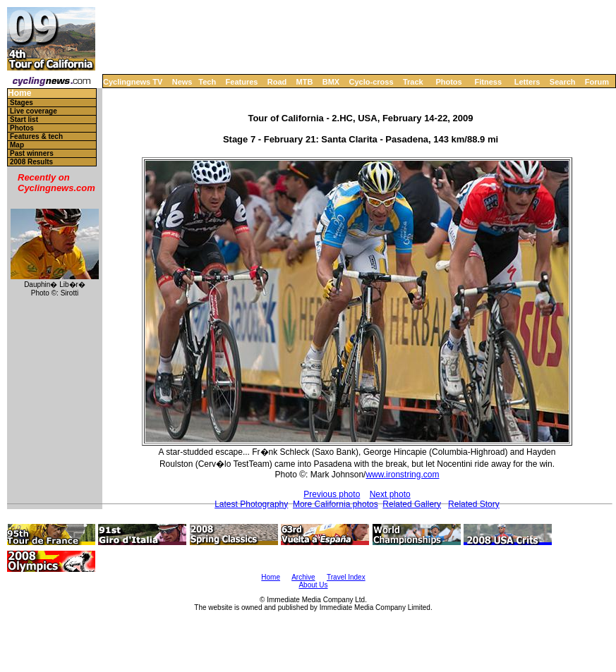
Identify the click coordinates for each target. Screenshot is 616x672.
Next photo (390, 494)
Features (242, 82)
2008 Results (31, 162)
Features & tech (36, 136)
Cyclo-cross (372, 82)
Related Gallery (412, 504)
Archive (303, 577)
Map (17, 145)
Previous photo (332, 494)
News (182, 82)
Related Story (474, 504)
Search (563, 82)
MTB (305, 82)
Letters (527, 82)
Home (19, 93)
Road (277, 82)
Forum (597, 82)
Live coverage (34, 111)
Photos (448, 82)
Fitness (488, 82)
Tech (207, 82)
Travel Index (346, 577)
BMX (331, 82)
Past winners (32, 153)
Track (413, 82)
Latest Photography (251, 504)
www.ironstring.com (402, 475)
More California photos (336, 504)
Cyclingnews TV (133, 82)
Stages (22, 103)
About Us (313, 585)
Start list (24, 120)
